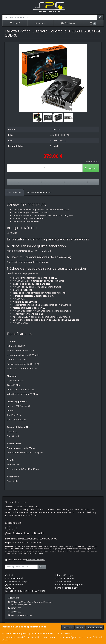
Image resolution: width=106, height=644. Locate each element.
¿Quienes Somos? (14, 585)
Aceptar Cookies (95, 627)
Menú (15, 23)
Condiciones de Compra (17, 581)
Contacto (68, 23)
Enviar (42, 567)
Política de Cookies (65, 578)
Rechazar (80, 627)
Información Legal (64, 575)
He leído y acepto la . (27, 560)
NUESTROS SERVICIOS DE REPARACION (25, 591)
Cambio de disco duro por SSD (70, 585)
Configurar (68, 627)
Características (14, 192)
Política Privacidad (14, 578)
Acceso (40, 23)
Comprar (91, 168)
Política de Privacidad (37, 553)
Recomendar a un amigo (38, 192)
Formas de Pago (63, 581)
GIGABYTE (55, 129)
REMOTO (10, 588)
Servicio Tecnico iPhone (67, 588)
